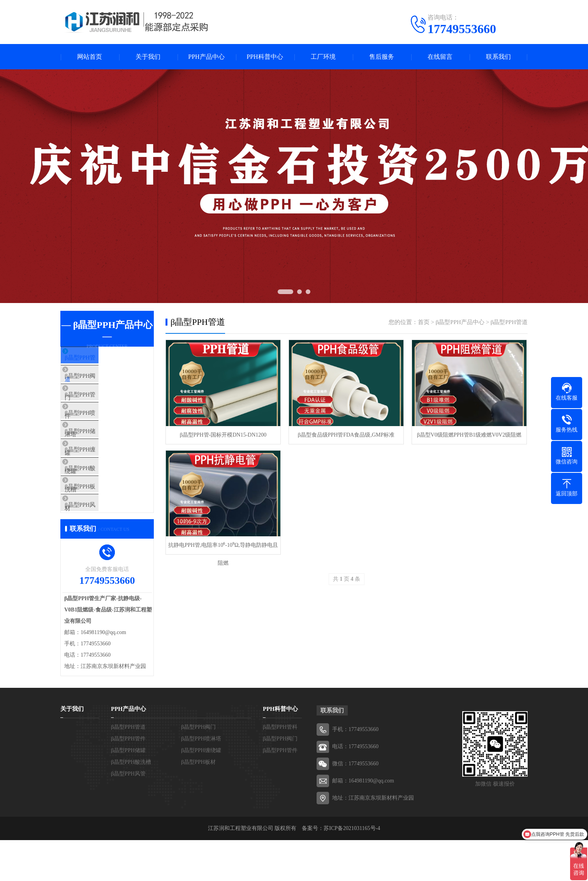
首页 (424, 322)
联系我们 (498, 57)
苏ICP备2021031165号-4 (352, 869)
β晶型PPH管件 (97, 404)
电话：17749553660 (355, 787)
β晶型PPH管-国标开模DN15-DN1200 (223, 435)
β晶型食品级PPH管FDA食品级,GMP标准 (346, 435)
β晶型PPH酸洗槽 (100, 496)
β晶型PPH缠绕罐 (100, 473)
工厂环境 (323, 57)
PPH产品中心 (206, 57)
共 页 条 (347, 579)
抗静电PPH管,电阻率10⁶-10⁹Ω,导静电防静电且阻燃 (223, 548)
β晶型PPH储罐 (97, 450)
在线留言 (440, 57)
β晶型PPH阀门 (97, 381)
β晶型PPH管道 (97, 358)
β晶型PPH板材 (97, 519)
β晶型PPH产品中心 (460, 322)
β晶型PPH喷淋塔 (100, 427)
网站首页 (90, 57)
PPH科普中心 (265, 57)
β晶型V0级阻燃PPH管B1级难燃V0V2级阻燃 (469, 435)
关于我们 (148, 57)
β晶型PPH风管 (97, 542)
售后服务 (382, 57)
